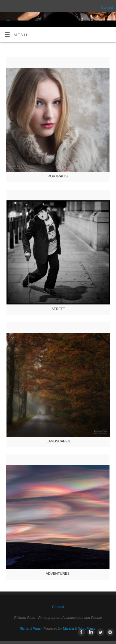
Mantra (69, 628)
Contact (107, 7)
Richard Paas (30, 628)
